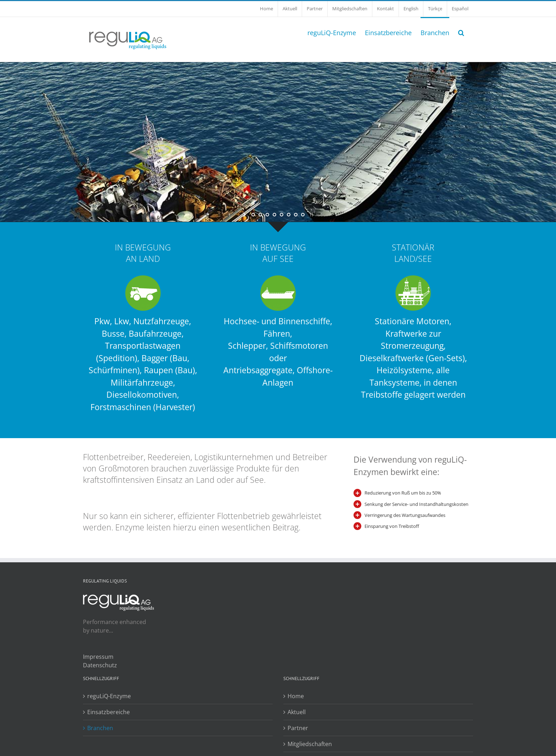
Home (296, 696)
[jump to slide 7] (296, 215)
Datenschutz (100, 665)
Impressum (98, 657)
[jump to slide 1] (253, 215)
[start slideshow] (245, 215)
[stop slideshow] (311, 215)
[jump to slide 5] (282, 215)
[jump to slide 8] (303, 215)
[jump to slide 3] (267, 215)
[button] (461, 32)
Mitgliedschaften (310, 744)
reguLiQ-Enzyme (109, 696)
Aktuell (297, 712)
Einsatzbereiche (109, 712)
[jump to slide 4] (274, 215)
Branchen (100, 728)
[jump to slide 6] (289, 215)
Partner (298, 728)
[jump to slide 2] (260, 215)
